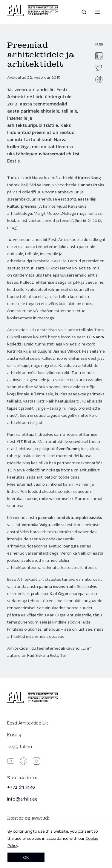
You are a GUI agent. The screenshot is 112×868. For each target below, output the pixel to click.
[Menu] (98, 12)
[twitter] (99, 68)
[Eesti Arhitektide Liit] (33, 15)
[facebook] (99, 80)
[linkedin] (99, 56)
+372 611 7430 (22, 787)
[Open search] (85, 12)
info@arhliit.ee (22, 799)
